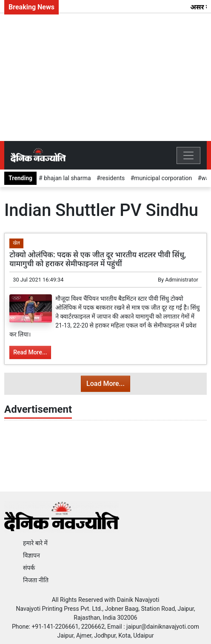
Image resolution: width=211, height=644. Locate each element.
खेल (16, 243)
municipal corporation (163, 178)
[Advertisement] (105, 77)
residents (113, 178)
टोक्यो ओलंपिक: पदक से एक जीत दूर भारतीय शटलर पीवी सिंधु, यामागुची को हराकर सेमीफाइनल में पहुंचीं (98, 259)
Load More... (105, 384)
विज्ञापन (31, 555)
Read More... (30, 352)
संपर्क (29, 568)
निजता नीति (36, 580)
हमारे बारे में (35, 543)
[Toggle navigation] (188, 155)
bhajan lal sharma (67, 178)
